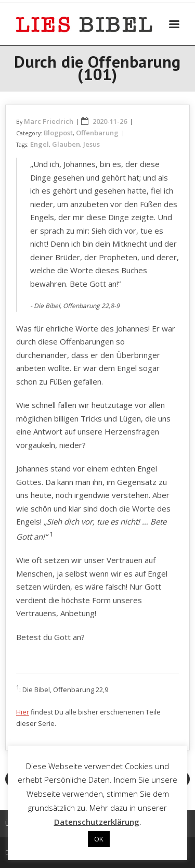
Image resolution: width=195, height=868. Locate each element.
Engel (40, 144)
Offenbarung (97, 133)
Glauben (66, 144)
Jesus (92, 144)
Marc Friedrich (49, 121)
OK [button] (99, 839)
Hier (23, 712)
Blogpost (58, 133)
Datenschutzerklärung (97, 822)
